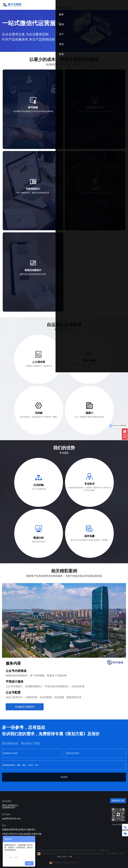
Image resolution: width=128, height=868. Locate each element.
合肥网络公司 (91, 850)
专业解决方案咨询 (25, 707)
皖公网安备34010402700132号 (52, 853)
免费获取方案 (118, 801)
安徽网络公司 (104, 850)
